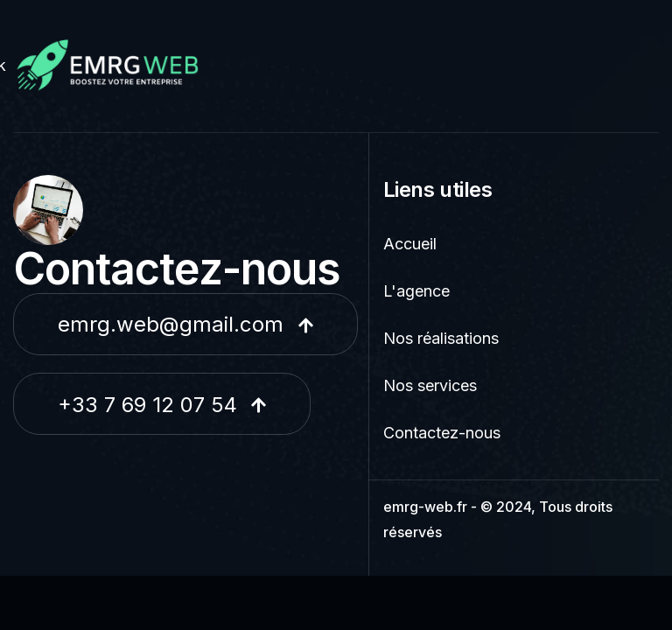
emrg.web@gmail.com (185, 324)
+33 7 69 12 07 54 (162, 405)
